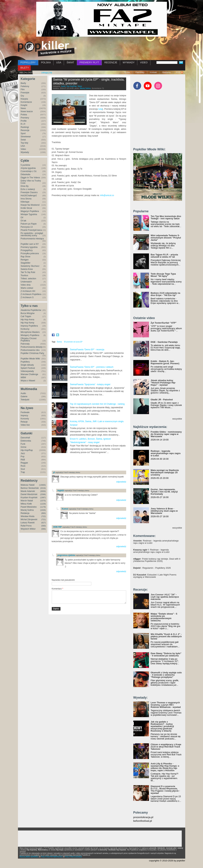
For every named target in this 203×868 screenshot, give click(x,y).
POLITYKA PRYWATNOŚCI (52, 857)
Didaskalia (26, 174)
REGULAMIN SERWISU (29, 857)
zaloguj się (47, 72)
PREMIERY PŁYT (89, 62)
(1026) (43, 510)
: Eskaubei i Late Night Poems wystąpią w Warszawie (155, 576)
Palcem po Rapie (29, 224)
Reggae (24, 463)
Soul (23, 469)
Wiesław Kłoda (28, 516)
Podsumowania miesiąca (32, 239)
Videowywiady (27, 371)
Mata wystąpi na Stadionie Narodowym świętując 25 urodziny (165, 472)
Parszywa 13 (27, 227)
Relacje (24, 422)
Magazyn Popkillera (30, 211)
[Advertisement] (93, 462)
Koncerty (25, 419)
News (23, 108)
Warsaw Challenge (29, 374)
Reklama (166, 72)
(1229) (43, 504)
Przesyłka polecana (30, 253)
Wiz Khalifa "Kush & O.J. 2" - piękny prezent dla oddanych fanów (166, 636)
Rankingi (25, 127)
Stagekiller (26, 263)
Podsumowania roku (30, 350)
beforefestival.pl (143, 821)
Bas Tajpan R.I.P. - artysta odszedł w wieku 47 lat (164, 256)
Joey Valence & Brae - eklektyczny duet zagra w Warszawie (164, 511)
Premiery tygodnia (29, 247)
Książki (24, 105)
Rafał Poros (26, 526)
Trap (23, 472)
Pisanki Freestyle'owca (31, 230)
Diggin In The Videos (30, 178)
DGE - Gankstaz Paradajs (164, 342)
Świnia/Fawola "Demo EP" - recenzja (87, 350)
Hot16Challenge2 (29, 196)
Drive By (25, 186)
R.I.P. (23, 124)
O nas (127, 72)
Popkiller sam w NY (30, 244)
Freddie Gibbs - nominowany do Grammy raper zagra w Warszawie (166, 434)
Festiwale (25, 412)
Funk (23, 444)
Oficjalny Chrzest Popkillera (29, 340)
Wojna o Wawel (28, 381)
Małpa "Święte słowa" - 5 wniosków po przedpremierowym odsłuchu (164, 617)
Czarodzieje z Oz (29, 171)
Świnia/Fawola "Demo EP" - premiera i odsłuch (92, 367)
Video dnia (26, 285)
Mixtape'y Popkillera (30, 335)
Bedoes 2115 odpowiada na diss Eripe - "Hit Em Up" (166, 294)
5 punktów (26, 165)
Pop (23, 457)
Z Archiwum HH (28, 291)
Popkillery (25, 362)
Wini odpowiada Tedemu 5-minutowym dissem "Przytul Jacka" (166, 238)
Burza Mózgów (28, 313)
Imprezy (24, 416)
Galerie (24, 396)
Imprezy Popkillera (29, 326)
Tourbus (24, 275)
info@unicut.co (107, 195)
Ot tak (24, 221)
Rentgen (25, 260)
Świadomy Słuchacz (30, 266)
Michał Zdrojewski (29, 519)
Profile (24, 121)
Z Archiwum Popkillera (31, 294)
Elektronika (26, 441)
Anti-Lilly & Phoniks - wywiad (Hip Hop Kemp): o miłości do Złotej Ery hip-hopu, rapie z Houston (165, 767)
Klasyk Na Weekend (30, 205)
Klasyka (24, 99)
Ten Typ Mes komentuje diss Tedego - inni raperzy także (166, 217)
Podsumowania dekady (32, 347)
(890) (44, 513)
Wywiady (25, 152)
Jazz (23, 453)
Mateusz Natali (28, 485)
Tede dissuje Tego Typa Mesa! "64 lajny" (163, 275)
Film (23, 89)
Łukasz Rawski (28, 523)
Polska (24, 115)
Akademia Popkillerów (31, 310)
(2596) (43, 494)
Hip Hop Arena (28, 320)
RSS (178, 72)
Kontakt (153, 72)
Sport (23, 133)
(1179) (43, 507)
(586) (44, 529)
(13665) (43, 485)
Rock (23, 466)
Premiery (25, 118)
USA (59, 62)
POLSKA (46, 62)
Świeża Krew (27, 269)
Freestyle (25, 93)
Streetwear (26, 137)
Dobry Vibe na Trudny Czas (31, 182)
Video (23, 149)
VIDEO (144, 62)
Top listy (24, 143)
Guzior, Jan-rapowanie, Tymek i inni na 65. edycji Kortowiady (164, 492)
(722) (44, 516)
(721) (44, 519)
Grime (24, 447)
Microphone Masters (30, 332)
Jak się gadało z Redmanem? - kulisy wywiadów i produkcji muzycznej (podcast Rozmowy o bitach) (162, 726)
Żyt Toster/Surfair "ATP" (164, 323)
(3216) (43, 488)
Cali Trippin (26, 316)
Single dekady (27, 365)
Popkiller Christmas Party (32, 353)
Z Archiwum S (27, 297)
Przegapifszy (27, 250)
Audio (23, 393)
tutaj (100, 109)
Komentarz (58, 589)
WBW (23, 377)
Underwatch (26, 282)
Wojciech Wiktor (28, 529)
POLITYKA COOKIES (73, 857)
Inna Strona (26, 199)
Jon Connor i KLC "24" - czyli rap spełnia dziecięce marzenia (165, 597)
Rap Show (26, 257)
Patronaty (140, 72)
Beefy (23, 83)
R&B (23, 460)
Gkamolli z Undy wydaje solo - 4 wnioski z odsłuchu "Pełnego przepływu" (166, 675)
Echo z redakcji (28, 189)
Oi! (22, 218)
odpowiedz (121, 482)
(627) (44, 523)
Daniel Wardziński (29, 494)
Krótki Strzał (26, 208)
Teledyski (25, 400)
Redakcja (25, 513)
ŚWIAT (70, 62)
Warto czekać (27, 288)
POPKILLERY (28, 62)
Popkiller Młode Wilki (30, 359)
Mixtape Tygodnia (29, 214)
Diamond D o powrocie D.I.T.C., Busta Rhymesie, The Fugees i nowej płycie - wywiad (165, 790)
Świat (23, 140)
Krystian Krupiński (29, 497)
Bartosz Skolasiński (30, 488)
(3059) (43, 491)
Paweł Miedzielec (29, 507)
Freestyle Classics (29, 192)
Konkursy (25, 329)
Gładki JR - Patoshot (162, 400)
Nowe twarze (27, 111)
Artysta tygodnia (28, 168)
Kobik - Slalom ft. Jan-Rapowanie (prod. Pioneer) (165, 362)
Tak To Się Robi (28, 272)
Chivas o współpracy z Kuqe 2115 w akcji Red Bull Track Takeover (166, 747)
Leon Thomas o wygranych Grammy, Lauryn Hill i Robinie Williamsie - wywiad (166, 705)
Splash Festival (28, 368)
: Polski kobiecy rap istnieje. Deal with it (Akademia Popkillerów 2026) (157, 560)
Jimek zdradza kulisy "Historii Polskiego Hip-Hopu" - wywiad (163, 383)
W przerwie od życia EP (73, 342)
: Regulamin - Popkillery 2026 (152, 568)
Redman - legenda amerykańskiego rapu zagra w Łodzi (166, 453)
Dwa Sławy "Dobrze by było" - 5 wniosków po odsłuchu (166, 654)
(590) (44, 526)
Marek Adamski (28, 491)
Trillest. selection (28, 279)
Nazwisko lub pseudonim (63, 580)
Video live (25, 425)
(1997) (43, 497)
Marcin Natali (27, 501)
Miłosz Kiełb (26, 504)
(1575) (43, 501)
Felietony (25, 86)
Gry (22, 96)
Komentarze (26, 102)
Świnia (59, 342)
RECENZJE (111, 62)
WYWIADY (129, 62)
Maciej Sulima (27, 510)
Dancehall (25, 438)
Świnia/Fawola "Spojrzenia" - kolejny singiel (90, 384)
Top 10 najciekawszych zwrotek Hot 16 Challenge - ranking (97, 404)
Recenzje (25, 130)
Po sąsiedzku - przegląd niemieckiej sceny (32, 234)
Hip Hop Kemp (28, 323)
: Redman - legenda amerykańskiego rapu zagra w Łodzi (156, 542)
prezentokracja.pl (143, 817)
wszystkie (177, 419)
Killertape (25, 202)
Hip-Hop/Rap (27, 450)
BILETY (25, 68)
